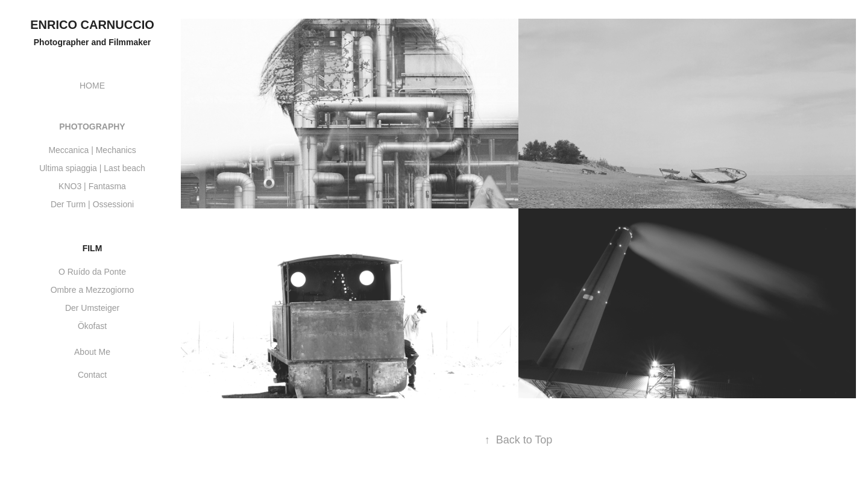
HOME (92, 86)
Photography (92, 127)
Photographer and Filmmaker (92, 42)
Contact (92, 375)
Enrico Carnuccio (92, 25)
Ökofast (92, 326)
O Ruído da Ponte (92, 272)
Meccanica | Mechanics (92, 150)
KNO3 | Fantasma (92, 186)
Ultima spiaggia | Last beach (92, 168)
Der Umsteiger (92, 308)
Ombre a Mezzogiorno (93, 290)
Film (93, 248)
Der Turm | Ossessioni (92, 204)
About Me (92, 352)
